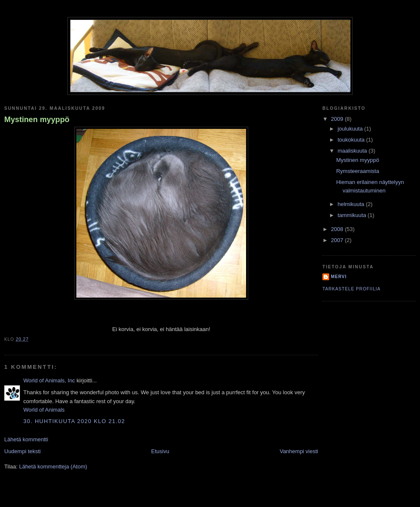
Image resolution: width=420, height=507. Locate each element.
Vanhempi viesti (299, 451)
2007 (338, 240)
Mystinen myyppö (37, 120)
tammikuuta (353, 215)
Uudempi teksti (22, 451)
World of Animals (44, 410)
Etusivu (160, 451)
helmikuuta (352, 204)
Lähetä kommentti (26, 439)
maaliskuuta (353, 151)
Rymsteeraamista (357, 171)
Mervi (339, 277)
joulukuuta (351, 129)
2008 (338, 229)
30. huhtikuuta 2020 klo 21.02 (74, 421)
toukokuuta (352, 140)
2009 (338, 119)
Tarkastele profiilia (351, 289)
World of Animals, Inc (49, 380)
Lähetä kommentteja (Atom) (53, 467)
